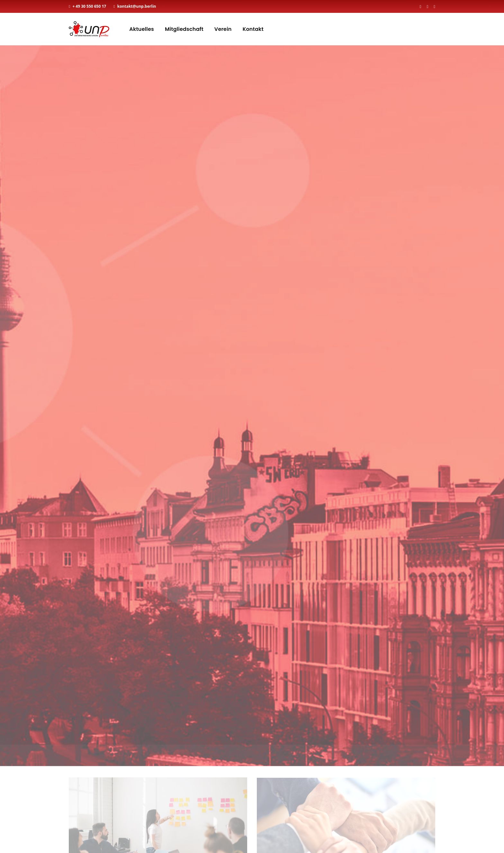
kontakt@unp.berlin (137, 6)
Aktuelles (142, 29)
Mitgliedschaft (184, 29)
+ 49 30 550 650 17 (89, 6)
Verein (223, 29)
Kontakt (253, 29)
